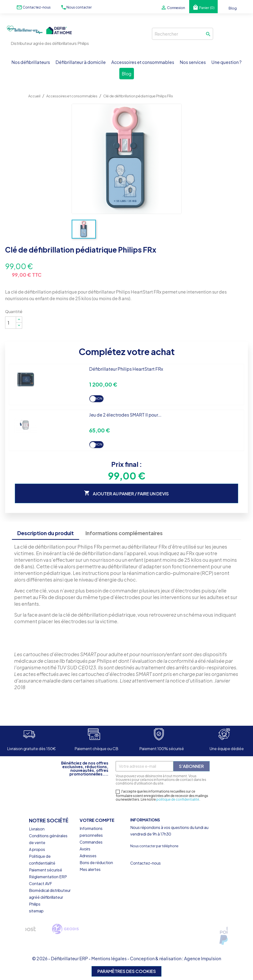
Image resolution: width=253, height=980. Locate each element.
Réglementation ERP (48, 877)
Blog (233, 8)
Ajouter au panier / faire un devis (126, 493)
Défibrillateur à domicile (81, 62)
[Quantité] (11, 323)
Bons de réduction (96, 863)
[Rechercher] (183, 34)
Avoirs (85, 849)
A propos (37, 849)
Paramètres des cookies (127, 971)
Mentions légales (109, 958)
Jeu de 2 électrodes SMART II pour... (125, 415)
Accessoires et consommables (143, 62)
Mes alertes (90, 869)
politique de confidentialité (178, 799)
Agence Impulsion (203, 958)
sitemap (36, 911)
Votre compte (97, 820)
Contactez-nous (37, 7)
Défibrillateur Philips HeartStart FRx (126, 369)
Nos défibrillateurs (31, 62)
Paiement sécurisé (46, 870)
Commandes (91, 842)
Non (99, 399)
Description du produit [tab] (45, 533)
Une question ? (226, 62)
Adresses (88, 856)
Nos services (193, 62)
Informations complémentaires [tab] (124, 533)
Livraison (37, 829)
